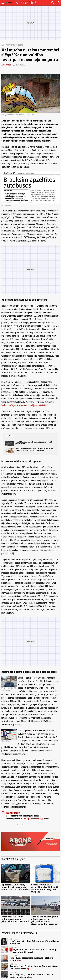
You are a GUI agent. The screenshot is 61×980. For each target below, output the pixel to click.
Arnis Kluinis (6, 65)
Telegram (28, 819)
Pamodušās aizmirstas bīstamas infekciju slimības (32, 959)
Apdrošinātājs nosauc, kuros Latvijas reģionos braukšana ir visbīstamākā (15, 887)
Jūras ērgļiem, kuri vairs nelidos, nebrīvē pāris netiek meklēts (32, 976)
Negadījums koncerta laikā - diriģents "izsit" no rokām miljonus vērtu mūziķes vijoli (34, 449)
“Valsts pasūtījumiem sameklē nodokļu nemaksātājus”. (25, 405)
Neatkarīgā (11, 45)
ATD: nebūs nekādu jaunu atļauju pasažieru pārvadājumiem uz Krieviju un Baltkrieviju (45, 920)
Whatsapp (39, 819)
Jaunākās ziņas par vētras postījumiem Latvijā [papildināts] (34, 443)
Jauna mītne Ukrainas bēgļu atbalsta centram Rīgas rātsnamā (34, 967)
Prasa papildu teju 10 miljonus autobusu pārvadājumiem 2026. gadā (15, 919)
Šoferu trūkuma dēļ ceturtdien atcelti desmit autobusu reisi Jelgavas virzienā (45, 888)
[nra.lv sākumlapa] (9, 3)
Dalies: (20, 825)
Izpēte (20, 45)
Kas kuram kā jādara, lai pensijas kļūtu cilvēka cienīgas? (34, 942)
